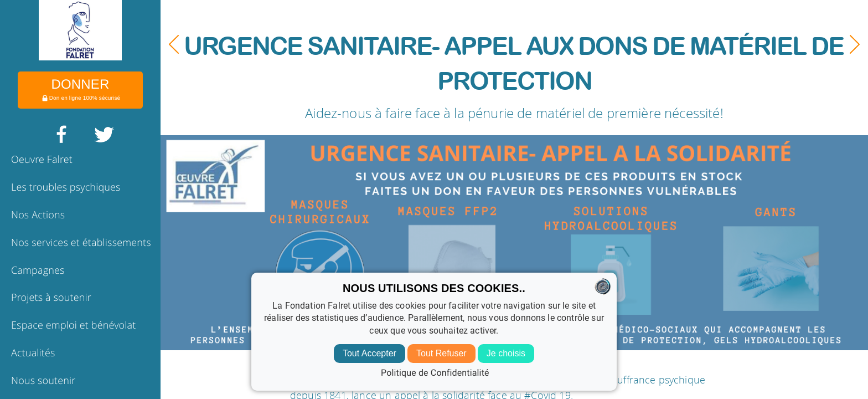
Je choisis (506, 353)
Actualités (33, 353)
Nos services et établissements (81, 243)
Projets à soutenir (51, 298)
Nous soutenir (43, 381)
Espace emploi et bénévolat (73, 325)
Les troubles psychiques (66, 187)
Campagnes (38, 270)
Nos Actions (38, 215)
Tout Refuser (441, 353)
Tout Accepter (370, 353)
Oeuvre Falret (42, 160)
